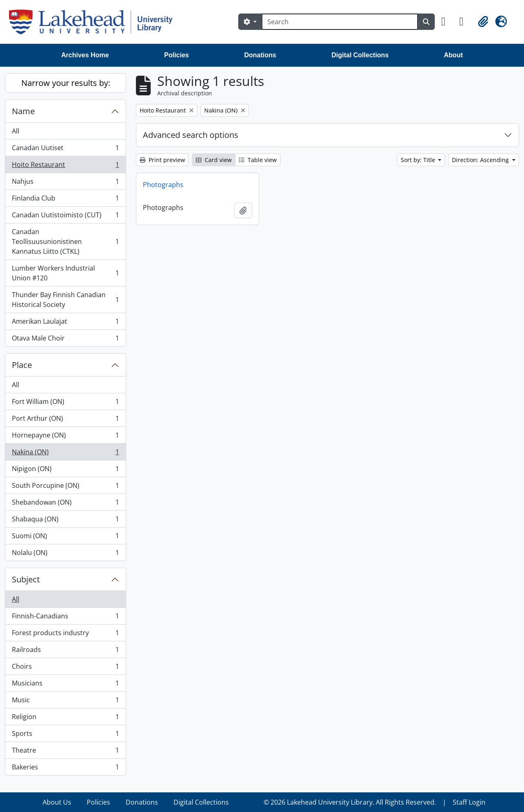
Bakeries (65, 769)
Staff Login (469, 802)
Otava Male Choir (65, 340)
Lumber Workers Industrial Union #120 (65, 273)
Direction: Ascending (481, 160)
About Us (57, 802)
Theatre (65, 752)
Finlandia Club (65, 200)
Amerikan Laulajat (65, 323)
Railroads (65, 651)
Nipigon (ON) (65, 470)
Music (65, 702)
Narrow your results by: (66, 83)
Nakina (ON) (65, 454)
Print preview (162, 160)
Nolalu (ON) (65, 554)
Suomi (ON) (65, 538)
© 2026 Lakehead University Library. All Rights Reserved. (350, 802)
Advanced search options (191, 135)
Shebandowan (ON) (65, 504)
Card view (214, 160)
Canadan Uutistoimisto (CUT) (65, 217)
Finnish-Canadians (65, 618)
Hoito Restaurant (65, 166)
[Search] (340, 22)
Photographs (163, 185)
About (453, 55)
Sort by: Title (419, 160)
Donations (260, 55)
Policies (176, 55)
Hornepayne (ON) (65, 437)
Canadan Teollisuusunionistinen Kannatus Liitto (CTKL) (65, 241)
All (16, 131)
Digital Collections (360, 55)
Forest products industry (65, 635)
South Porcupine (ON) (65, 487)
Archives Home (85, 55)
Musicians (65, 685)
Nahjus (65, 183)
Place (22, 365)
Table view (258, 160)
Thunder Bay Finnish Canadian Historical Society (65, 300)
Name (23, 111)
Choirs (65, 668)
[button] (447, 22)
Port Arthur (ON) (65, 420)
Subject (26, 579)
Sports (65, 735)
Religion (65, 718)
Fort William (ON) (65, 403)
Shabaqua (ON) (65, 521)
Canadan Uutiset (65, 150)
